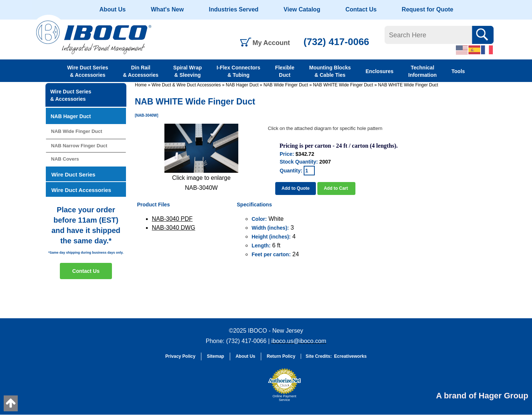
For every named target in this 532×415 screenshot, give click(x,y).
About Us (112, 9)
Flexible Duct (285, 71)
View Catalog (302, 9)
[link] (246, 388)
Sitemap (216, 356)
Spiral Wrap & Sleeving (188, 71)
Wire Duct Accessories (81, 190)
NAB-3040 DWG (173, 228)
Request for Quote (427, 9)
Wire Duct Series (73, 174)
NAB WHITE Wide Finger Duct (343, 85)
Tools (458, 71)
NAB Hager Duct (242, 85)
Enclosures (380, 71)
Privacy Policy (180, 356)
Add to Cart (336, 188)
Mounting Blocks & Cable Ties (330, 71)
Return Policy (281, 356)
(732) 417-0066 (337, 42)
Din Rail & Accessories (141, 71)
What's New (167, 9)
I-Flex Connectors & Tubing (238, 71)
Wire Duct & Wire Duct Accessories (186, 85)
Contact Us (361, 9)
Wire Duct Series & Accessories (88, 71)
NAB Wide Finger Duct (286, 85)
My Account (271, 43)
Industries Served (233, 9)
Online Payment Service (284, 398)
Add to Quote (296, 188)
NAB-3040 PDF (172, 219)
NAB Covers (65, 159)
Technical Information (422, 71)
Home (141, 85)
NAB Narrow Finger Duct (79, 146)
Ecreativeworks (350, 356)
